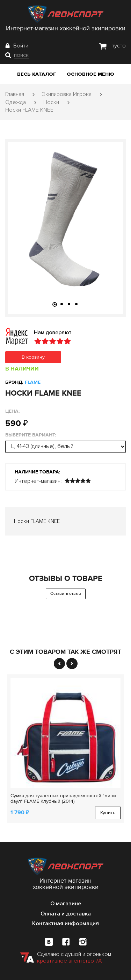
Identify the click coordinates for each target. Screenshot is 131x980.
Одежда (16, 102)
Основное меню (90, 74)
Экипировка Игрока (67, 94)
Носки (51, 102)
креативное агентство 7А (69, 961)
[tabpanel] (65, 220)
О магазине (66, 904)
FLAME (33, 382)
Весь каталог (37, 74)
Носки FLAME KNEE (29, 110)
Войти (21, 46)
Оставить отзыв (66, 594)
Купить (108, 813)
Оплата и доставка (66, 914)
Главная (15, 94)
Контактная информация (65, 923)
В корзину (33, 357)
